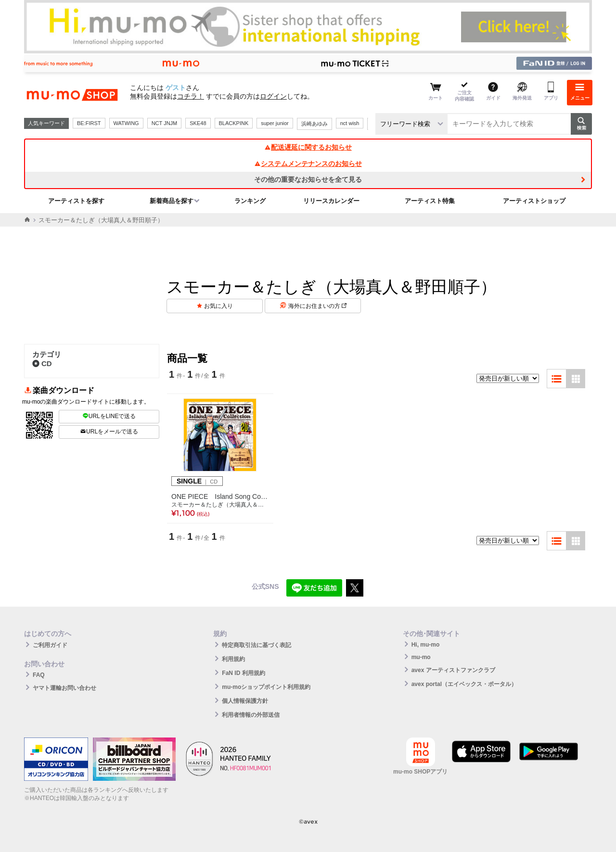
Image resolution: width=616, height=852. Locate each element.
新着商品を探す (172, 201)
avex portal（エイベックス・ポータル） (464, 684)
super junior (275, 123)
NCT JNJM (165, 123)
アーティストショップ (534, 201)
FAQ (39, 675)
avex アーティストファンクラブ (453, 670)
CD (42, 363)
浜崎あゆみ (314, 124)
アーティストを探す (76, 201)
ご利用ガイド (50, 645)
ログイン (273, 96)
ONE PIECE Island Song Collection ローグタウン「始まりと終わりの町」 (220, 496)
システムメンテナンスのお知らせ (308, 164)
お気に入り (218, 306)
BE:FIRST (89, 123)
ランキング (250, 201)
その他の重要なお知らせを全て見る (308, 179)
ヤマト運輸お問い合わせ (64, 688)
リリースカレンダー (331, 201)
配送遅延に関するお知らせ (308, 147)
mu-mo (421, 657)
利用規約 (233, 659)
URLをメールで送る (109, 432)
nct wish (350, 123)
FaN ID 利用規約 (243, 673)
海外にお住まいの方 (317, 306)
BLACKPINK (234, 123)
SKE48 (198, 123)
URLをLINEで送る (109, 416)
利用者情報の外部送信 (251, 715)
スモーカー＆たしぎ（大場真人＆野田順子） (220, 505)
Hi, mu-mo (426, 645)
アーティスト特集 (430, 201)
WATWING (126, 123)
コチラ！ (191, 96)
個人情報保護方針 (245, 701)
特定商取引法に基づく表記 (257, 645)
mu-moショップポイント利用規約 (266, 687)
